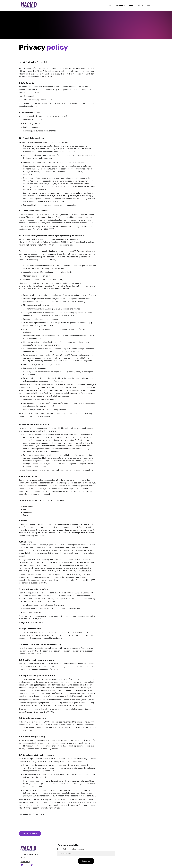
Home (108, 5)
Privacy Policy (86, 571)
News (149, 5)
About (132, 5)
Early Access (120, 5)
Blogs (141, 5)
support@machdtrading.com (30, 106)
